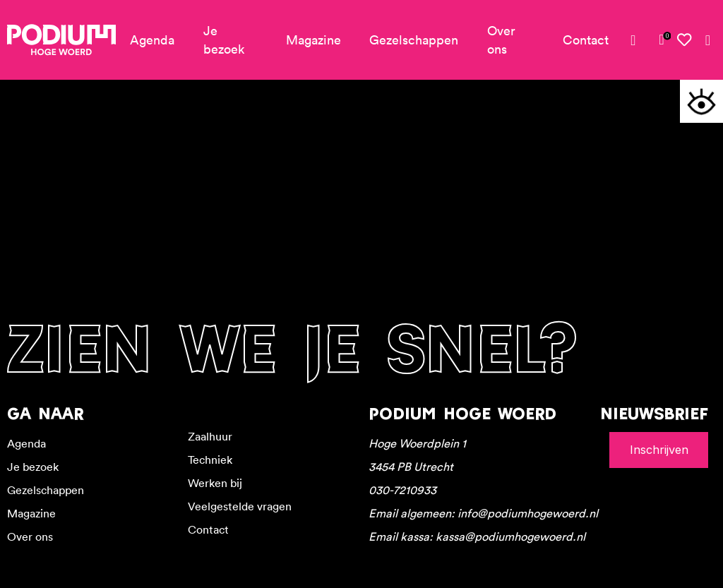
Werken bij (215, 483)
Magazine (313, 40)
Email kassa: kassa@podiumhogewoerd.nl (477, 536)
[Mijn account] (639, 40)
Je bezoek (224, 40)
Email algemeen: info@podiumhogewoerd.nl (483, 513)
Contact (586, 40)
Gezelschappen (414, 40)
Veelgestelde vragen (240, 506)
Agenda (152, 40)
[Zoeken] (708, 40)
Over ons (501, 40)
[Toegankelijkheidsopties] (701, 101)
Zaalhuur (210, 436)
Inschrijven (659, 450)
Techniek (210, 460)
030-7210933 (402, 490)
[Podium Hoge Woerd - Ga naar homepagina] (61, 40)
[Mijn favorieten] (685, 40)
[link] (662, 40)
